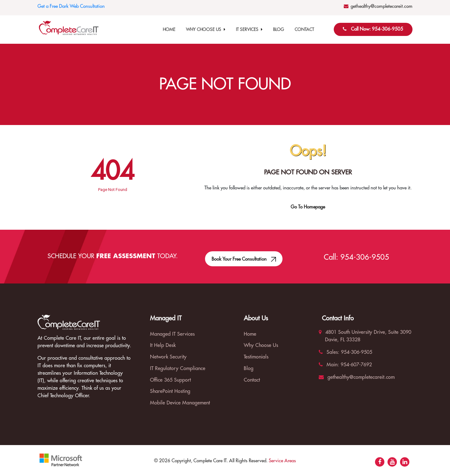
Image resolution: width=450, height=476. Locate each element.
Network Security (168, 357)
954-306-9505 (365, 257)
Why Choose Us (206, 29)
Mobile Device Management (180, 403)
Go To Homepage (308, 207)
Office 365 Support (170, 380)
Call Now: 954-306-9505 (377, 29)
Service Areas (282, 461)
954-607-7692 (355, 365)
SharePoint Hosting (170, 391)
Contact (304, 29)
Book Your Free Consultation (244, 255)
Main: (329, 365)
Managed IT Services (172, 334)
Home (169, 29)
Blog (279, 29)
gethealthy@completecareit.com (382, 6)
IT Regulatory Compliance (178, 368)
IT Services (249, 29)
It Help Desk (163, 345)
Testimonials (256, 357)
